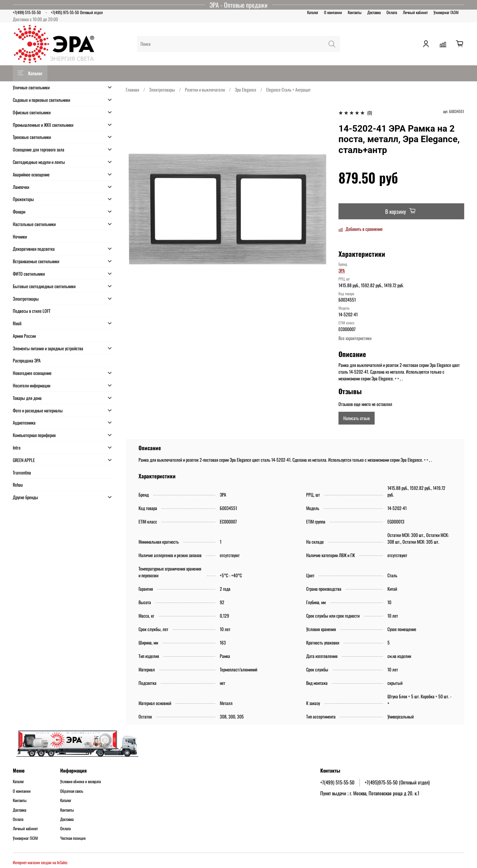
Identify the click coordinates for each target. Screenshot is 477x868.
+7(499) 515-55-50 (27, 12)
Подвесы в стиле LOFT (32, 311)
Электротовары (162, 89)
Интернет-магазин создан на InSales (40, 862)
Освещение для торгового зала (39, 149)
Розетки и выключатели (205, 89)
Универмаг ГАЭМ (446, 12)
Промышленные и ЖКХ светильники (43, 125)
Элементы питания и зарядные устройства (48, 348)
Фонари (19, 211)
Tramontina (22, 472)
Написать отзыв (357, 418)
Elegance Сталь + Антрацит (288, 89)
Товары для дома (27, 398)
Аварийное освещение (31, 174)
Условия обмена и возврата (80, 782)
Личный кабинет (415, 12)
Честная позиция (73, 838)
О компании (333, 12)
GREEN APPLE (24, 460)
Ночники (20, 236)
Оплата (392, 12)
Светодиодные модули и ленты (39, 162)
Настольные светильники (34, 224)
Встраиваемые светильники (36, 261)
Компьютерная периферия (34, 435)
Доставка (374, 12)
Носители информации (32, 385)
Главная (132, 89)
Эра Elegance (246, 89)
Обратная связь (72, 791)
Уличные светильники (31, 87)
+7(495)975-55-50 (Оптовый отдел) (397, 782)
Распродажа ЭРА (27, 360)
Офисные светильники (32, 112)
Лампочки (21, 187)
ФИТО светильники (29, 274)
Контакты (355, 12)
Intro (17, 447)
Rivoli (17, 323)
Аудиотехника (24, 422)
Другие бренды (25, 497)
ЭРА (342, 270)
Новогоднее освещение (32, 373)
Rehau (18, 485)
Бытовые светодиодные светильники (44, 286)
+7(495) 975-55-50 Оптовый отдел (77, 12)
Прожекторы (23, 199)
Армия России (24, 336)
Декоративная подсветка (34, 249)
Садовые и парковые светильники (41, 100)
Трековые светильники (32, 137)
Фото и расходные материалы (38, 410)
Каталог (313, 12)
